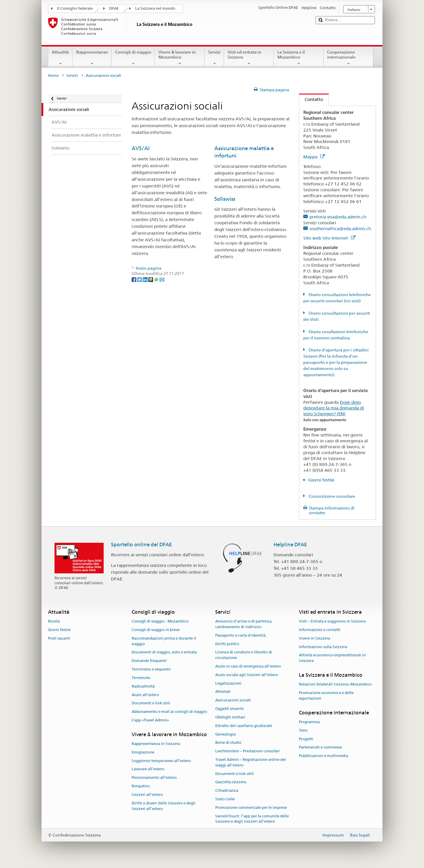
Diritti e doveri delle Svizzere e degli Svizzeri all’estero (164, 806)
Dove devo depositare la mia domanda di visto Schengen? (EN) (334, 408)
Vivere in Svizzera (314, 638)
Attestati (223, 692)
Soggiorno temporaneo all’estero (161, 761)
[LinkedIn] (146, 279)
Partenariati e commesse (320, 747)
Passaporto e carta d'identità (240, 635)
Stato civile (225, 799)
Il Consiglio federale (75, 8)
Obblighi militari (230, 717)
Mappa (314, 157)
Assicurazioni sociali (233, 700)
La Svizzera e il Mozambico (299, 58)
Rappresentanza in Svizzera (156, 744)
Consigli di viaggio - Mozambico (160, 621)
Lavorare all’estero (148, 769)
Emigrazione (143, 752)
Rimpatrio (141, 786)
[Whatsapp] (157, 279)
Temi (303, 730)
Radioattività (143, 686)
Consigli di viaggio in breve (156, 630)
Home (53, 75)
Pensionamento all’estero (154, 778)
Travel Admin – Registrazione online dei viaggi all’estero (251, 762)
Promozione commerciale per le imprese (251, 808)
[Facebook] (134, 279)
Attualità (60, 58)
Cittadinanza (227, 790)
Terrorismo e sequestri (151, 669)
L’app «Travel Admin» (150, 720)
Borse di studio (228, 743)
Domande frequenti (149, 661)
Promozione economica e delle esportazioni (326, 696)
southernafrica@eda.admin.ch (340, 229)
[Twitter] (140, 279)
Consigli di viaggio (133, 58)
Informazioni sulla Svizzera (323, 647)
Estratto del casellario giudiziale (244, 726)
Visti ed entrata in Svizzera (249, 58)
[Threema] (151, 279)
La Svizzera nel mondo (155, 8)
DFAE (114, 8)
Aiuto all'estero (145, 695)
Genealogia (225, 734)
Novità (54, 621)
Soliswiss (225, 199)
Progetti (306, 739)
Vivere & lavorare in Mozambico (180, 58)
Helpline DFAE (290, 545)
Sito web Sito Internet (329, 238)
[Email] (162, 279)
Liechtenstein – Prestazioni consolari (247, 751)
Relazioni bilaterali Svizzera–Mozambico (335, 684)
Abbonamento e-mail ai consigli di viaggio (169, 712)
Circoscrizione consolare (331, 496)
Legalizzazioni (228, 683)
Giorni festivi (321, 480)
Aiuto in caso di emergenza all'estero (248, 666)
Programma (309, 722)
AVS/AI (141, 148)
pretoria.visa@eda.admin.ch (338, 217)
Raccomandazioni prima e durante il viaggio (164, 641)
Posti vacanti (59, 638)
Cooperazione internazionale (348, 58)
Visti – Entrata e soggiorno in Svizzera (332, 621)
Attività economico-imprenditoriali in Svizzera (332, 658)
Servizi (214, 58)
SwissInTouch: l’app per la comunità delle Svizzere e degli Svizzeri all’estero (252, 819)
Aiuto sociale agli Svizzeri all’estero (247, 675)
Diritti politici (227, 644)
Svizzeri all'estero (147, 795)
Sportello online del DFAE (141, 545)
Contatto (311, 99)
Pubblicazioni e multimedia (323, 756)
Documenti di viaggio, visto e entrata (164, 652)
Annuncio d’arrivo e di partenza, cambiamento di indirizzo (244, 624)
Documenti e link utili (151, 703)
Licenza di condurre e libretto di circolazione (244, 655)
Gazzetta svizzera (231, 782)
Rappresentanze (92, 58)
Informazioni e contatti (320, 630)
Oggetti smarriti (230, 709)
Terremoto (141, 678)
